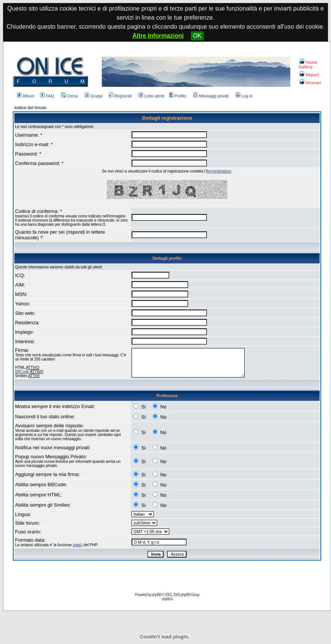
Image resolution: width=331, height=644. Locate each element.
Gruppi (93, 96)
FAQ (47, 96)
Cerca (69, 96)
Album (26, 96)
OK (197, 36)
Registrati (120, 96)
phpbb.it (167, 599)
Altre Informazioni (158, 36)
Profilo (178, 96)
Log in (244, 96)
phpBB (156, 595)
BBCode (22, 372)
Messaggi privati (211, 96)
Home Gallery (308, 65)
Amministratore (218, 171)
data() (78, 545)
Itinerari (310, 83)
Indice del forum (30, 108)
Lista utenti (151, 96)
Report (309, 75)
